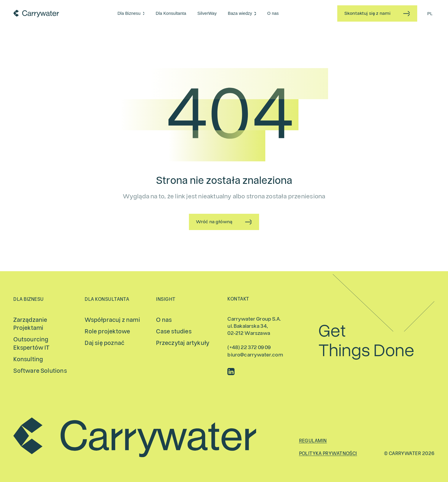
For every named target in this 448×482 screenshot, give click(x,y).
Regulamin (313, 441)
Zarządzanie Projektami (30, 324)
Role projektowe (107, 331)
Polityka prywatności (328, 454)
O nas (273, 13)
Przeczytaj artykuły (183, 343)
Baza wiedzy (240, 13)
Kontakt (238, 299)
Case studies (174, 331)
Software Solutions (40, 371)
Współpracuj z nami (112, 320)
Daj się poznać (105, 343)
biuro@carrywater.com (255, 355)
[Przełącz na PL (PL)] (430, 13)
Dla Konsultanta (171, 13)
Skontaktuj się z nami (367, 13)
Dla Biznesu (129, 13)
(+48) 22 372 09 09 (249, 348)
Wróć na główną (214, 222)
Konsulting (28, 359)
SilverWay (207, 13)
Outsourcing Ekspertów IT (31, 343)
